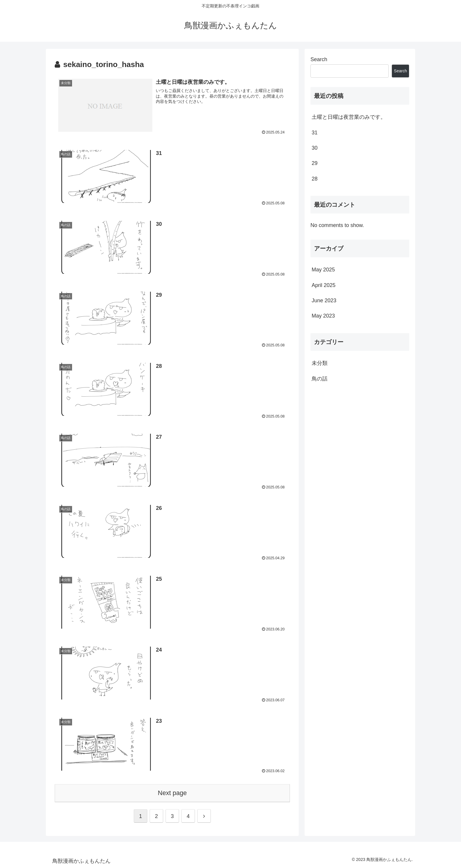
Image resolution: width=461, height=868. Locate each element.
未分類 (320, 363)
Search (319, 59)
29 (315, 163)
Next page (172, 793)
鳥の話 (320, 379)
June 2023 (324, 301)
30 (315, 148)
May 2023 (323, 316)
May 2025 (323, 270)
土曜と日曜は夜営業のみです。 (349, 117)
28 (315, 179)
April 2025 (324, 285)
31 (315, 133)
